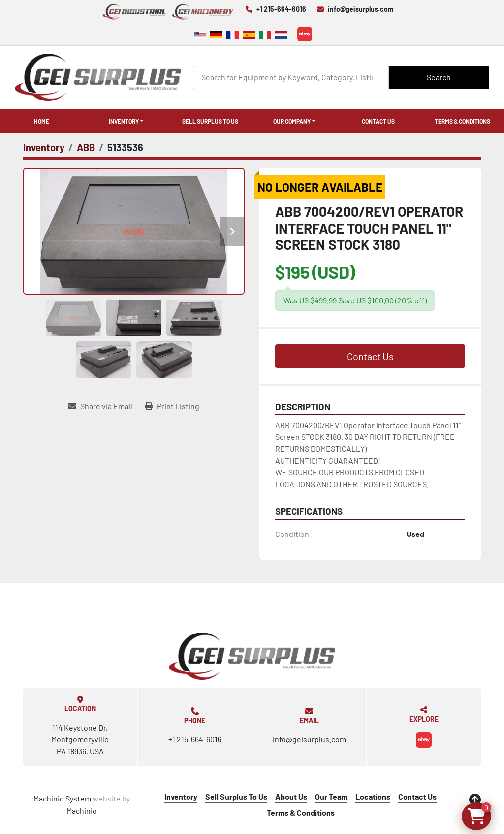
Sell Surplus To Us (210, 121)
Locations (373, 796)
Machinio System (62, 798)
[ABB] (86, 147)
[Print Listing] (172, 406)
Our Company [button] (292, 121)
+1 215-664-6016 (281, 9)
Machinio (82, 811)
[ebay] (305, 34)
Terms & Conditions (462, 121)
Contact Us (378, 121)
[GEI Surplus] (252, 656)
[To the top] (475, 800)
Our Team (331, 796)
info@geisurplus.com (361, 9)
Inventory (124, 121)
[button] (126, 121)
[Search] (291, 77)
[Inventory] (44, 147)
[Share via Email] (100, 406)
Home (42, 121)
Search (439, 77)
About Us (291, 796)
